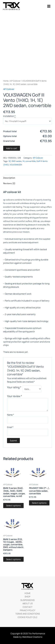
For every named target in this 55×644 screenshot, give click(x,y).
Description (9, 178)
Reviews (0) (9, 183)
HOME (27, 593)
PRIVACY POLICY (28, 610)
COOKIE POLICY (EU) (27, 617)
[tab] (27, 178)
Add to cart (12, 148)
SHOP (27, 596)
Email (10, 427)
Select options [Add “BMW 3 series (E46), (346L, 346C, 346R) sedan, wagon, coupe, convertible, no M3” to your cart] (13, 505)
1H (23, 161)
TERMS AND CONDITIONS (28, 614)
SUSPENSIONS (27, 600)
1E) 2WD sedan (15, 161)
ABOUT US (28, 603)
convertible (30, 161)
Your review (15, 396)
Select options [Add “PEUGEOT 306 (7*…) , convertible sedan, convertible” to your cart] (39, 503)
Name (11, 415)
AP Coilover (15, 81)
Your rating (14, 387)
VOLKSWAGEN (16, 165)
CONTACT (28, 607)
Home (6, 81)
